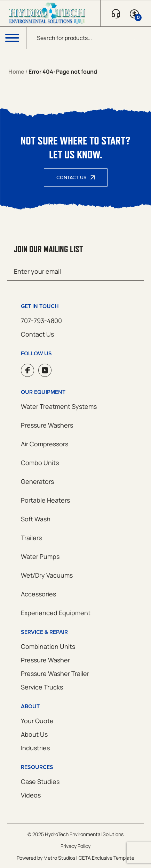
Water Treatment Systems (59, 406)
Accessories (38, 594)
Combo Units (40, 463)
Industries (35, 748)
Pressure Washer (45, 660)
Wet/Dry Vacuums (47, 575)
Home (16, 72)
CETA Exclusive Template (106, 858)
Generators (37, 481)
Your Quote (37, 721)
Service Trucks (42, 687)
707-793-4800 (41, 321)
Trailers (31, 538)
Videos (31, 795)
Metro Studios (59, 858)
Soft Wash (36, 519)
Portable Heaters (45, 500)
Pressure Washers (47, 425)
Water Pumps (40, 556)
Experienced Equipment (56, 613)
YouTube (45, 370)
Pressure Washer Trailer (55, 673)
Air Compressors (45, 444)
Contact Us (71, 177)
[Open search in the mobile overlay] (89, 38)
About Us (34, 734)
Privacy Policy (75, 846)
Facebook (27, 370)
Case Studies (40, 782)
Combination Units (48, 646)
